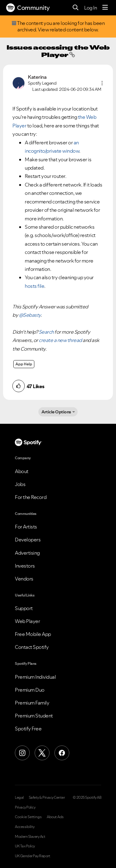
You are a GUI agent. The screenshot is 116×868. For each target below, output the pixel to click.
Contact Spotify (32, 647)
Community (28, 8)
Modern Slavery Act (30, 837)
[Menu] (105, 8)
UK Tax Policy (25, 846)
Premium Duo (30, 690)
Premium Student (34, 716)
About (22, 471)
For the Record (31, 497)
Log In (90, 8)
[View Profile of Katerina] (37, 77)
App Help (24, 364)
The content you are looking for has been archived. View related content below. (58, 26)
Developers (28, 540)
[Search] (76, 8)
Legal (19, 798)
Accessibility (25, 827)
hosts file (34, 286)
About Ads (55, 817)
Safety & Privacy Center (47, 798)
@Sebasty (30, 315)
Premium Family (32, 703)
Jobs (20, 484)
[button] (102, 83)
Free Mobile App (33, 634)
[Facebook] (62, 753)
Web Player (27, 621)
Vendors (24, 579)
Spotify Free (28, 729)
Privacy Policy (25, 807)
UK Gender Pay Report (32, 856)
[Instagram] (22, 753)
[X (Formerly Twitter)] (42, 753)
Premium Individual (35, 677)
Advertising (27, 553)
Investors (25, 566)
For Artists (26, 527)
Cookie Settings (28, 817)
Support (24, 608)
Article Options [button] (56, 412)
